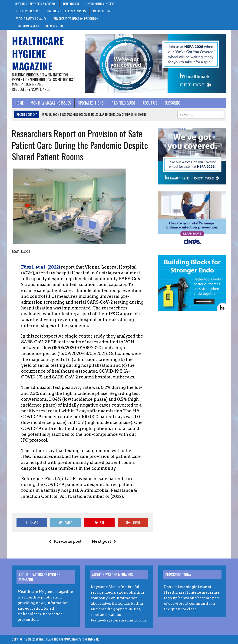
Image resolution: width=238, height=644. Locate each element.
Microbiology (102, 11)
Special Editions (91, 103)
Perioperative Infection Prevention (76, 18)
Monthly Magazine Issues (51, 103)
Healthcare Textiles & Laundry (67, 11)
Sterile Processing (28, 11)
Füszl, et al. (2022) (41, 267)
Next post (104, 541)
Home (19, 103)
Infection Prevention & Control (36, 4)
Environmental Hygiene (101, 4)
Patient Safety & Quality (31, 18)
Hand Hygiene (71, 4)
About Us (150, 103)
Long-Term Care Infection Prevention (39, 26)
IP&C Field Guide (123, 103)
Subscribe (172, 103)
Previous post (65, 541)
